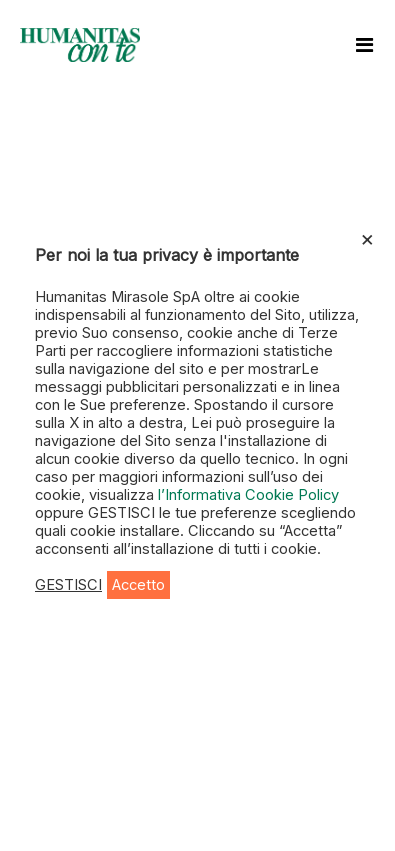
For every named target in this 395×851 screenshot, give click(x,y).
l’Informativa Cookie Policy (248, 495)
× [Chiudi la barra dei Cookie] (367, 238)
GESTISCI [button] (68, 585)
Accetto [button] (138, 585)
